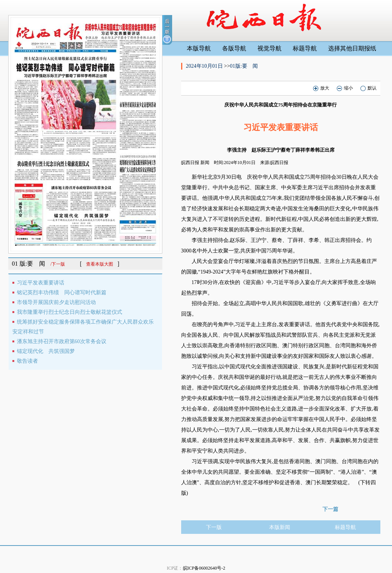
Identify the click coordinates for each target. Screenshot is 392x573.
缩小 (345, 88)
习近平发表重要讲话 (41, 283)
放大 (321, 88)
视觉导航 (269, 48)
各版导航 (234, 48)
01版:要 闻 (244, 66)
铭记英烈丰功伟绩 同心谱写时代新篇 (62, 293)
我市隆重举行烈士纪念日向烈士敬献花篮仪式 (70, 312)
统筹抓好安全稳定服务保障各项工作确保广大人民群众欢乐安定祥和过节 (83, 327)
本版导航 (199, 48)
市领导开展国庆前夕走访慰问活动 (56, 302)
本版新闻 (280, 527)
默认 (369, 88)
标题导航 (305, 48)
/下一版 (58, 264)
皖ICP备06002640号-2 (204, 568)
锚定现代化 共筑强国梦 (46, 351)
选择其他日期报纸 (352, 48)
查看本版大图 (100, 264)
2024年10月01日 (205, 66)
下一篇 (330, 509)
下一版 (214, 527)
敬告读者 (27, 361)
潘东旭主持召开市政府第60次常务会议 (62, 341)
